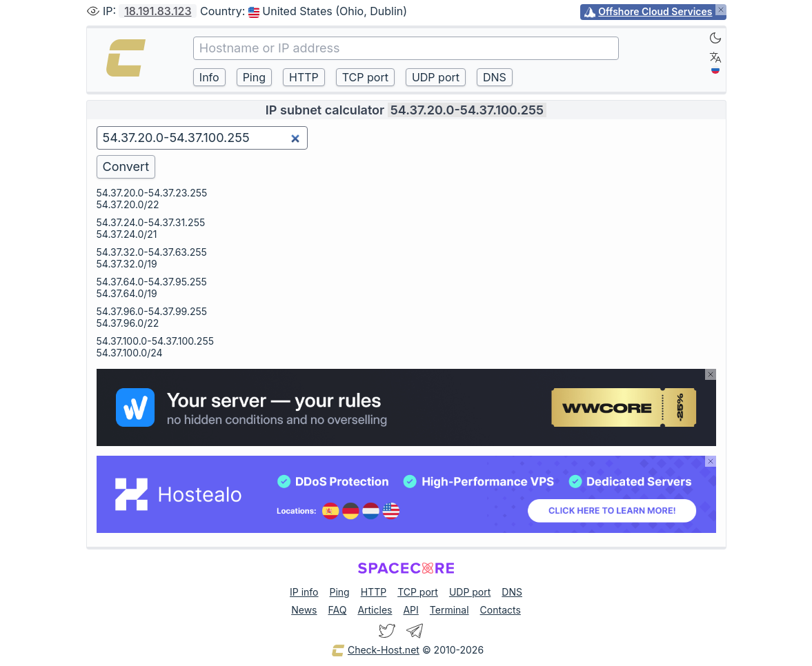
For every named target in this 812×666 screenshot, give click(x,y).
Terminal (449, 610)
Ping (340, 592)
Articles (375, 610)
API (410, 610)
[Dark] (715, 38)
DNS (512, 592)
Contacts (501, 610)
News (304, 610)
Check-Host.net (375, 651)
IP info (304, 592)
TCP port (418, 592)
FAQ (337, 610)
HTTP (374, 592)
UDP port (470, 592)
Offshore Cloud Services (655, 11)
